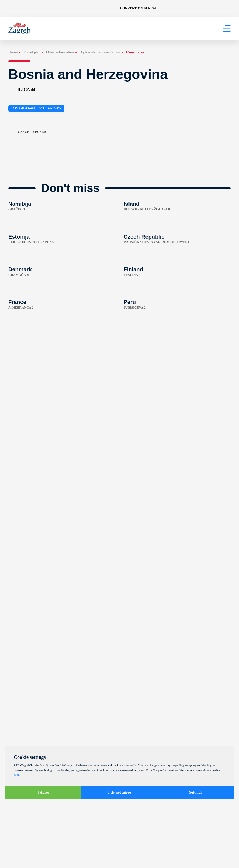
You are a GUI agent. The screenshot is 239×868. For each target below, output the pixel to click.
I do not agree (119, 792)
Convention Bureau (139, 8)
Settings (196, 792)
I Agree (44, 792)
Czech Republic (28, 132)
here (17, 775)
